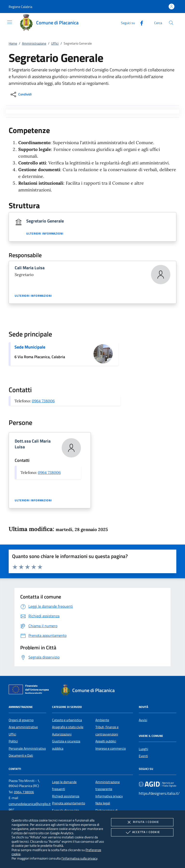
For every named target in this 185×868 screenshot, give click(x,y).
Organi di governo (21, 720)
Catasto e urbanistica (67, 720)
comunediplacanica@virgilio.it (30, 804)
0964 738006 (43, 401)
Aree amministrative (23, 727)
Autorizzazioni (62, 734)
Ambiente (102, 720)
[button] (20, 7)
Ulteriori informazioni (45, 234)
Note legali (103, 803)
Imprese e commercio (111, 748)
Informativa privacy (109, 796)
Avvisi (143, 720)
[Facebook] (140, 23)
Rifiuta (142, 822)
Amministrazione (34, 43)
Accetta (142, 832)
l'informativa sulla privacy (79, 858)
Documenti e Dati (21, 755)
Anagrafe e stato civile (68, 727)
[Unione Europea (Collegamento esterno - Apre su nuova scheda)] (30, 690)
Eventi (143, 756)
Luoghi (143, 749)
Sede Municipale (30, 347)
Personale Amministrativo (27, 748)
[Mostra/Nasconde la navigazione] (10, 22)
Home (13, 43)
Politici (13, 741)
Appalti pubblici (106, 741)
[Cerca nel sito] (171, 23)
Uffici (55, 43)
